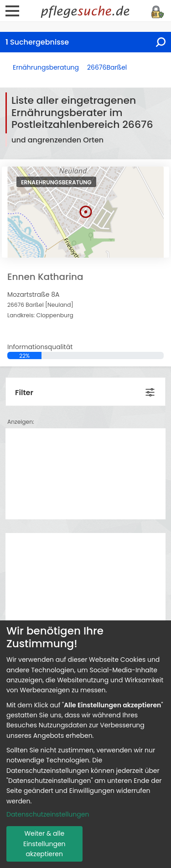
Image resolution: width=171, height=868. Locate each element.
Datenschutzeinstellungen (48, 814)
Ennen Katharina (45, 277)
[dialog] (85, 744)
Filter (24, 393)
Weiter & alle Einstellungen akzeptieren (44, 844)
